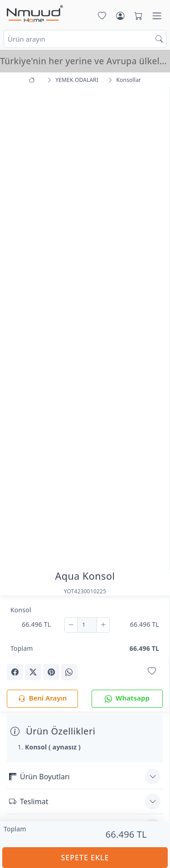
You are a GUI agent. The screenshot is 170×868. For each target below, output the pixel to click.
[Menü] (157, 16)
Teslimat (29, 801)
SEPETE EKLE (85, 858)
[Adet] (87, 625)
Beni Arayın (42, 699)
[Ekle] (103, 625)
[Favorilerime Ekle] (152, 671)
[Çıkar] (71, 625)
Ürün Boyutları (39, 777)
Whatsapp (127, 699)
